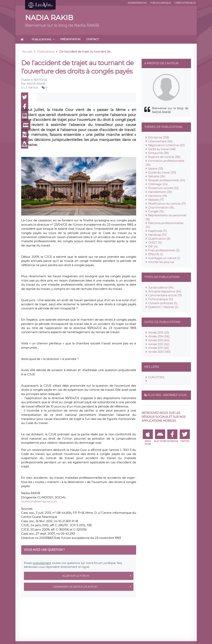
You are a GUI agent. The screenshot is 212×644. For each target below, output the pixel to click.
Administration (137, 3)
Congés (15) (156, 211)
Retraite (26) (157, 176)
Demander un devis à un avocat (93, 587)
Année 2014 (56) (159, 336)
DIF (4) (153, 246)
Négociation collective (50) (166, 145)
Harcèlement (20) (160, 192)
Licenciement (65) (160, 141)
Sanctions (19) (158, 196)
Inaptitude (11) (158, 231)
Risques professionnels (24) (167, 180)
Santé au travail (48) (162, 149)
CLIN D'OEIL (156, 377)
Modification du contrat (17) (167, 204)
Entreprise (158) (159, 137)
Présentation (70, 39)
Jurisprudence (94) (161, 288)
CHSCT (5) (155, 243)
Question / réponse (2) (163, 307)
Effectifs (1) (156, 254)
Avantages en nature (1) (164, 258)
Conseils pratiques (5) (163, 303)
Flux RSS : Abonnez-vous (167, 395)
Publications (41, 39)
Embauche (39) (159, 153)
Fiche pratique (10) (161, 299)
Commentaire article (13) (165, 295)
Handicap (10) (157, 235)
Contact (92, 39)
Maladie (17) (156, 200)
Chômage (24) (158, 184)
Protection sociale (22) (163, 188)
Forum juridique (161, 3)
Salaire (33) (156, 169)
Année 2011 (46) (159, 348)
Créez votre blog (185, 3)
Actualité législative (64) (165, 291)
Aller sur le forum (98, 576)
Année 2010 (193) (159, 352)
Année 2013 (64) (159, 340)
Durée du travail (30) (162, 172)
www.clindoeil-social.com (39, 501)
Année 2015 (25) (159, 333)
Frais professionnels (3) (164, 250)
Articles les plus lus (161, 262)
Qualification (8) (159, 239)
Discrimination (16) (161, 208)
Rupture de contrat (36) (164, 157)
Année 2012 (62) (159, 344)
